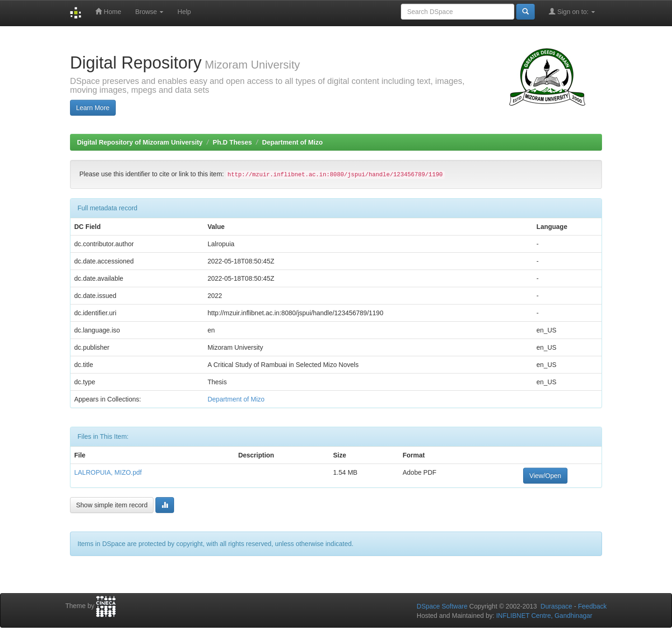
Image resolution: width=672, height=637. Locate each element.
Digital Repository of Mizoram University (140, 142)
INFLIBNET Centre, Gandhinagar (543, 616)
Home (108, 11)
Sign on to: (572, 11)
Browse (150, 12)
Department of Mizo (293, 142)
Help (184, 12)
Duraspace (556, 606)
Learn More (93, 108)
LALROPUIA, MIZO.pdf (108, 472)
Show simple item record (112, 505)
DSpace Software (442, 606)
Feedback (592, 606)
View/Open (545, 476)
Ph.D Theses (232, 142)
